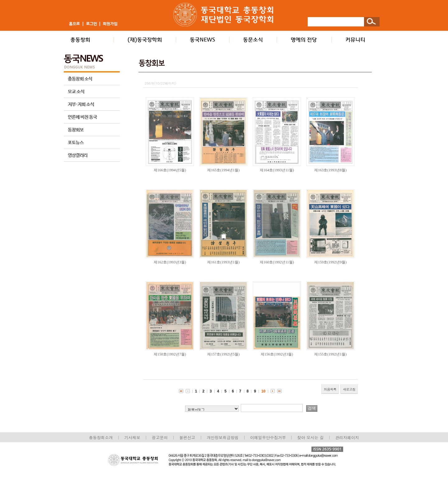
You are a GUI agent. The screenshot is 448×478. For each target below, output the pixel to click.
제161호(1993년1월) (223, 262)
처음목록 (330, 389)
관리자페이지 (347, 437)
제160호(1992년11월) (277, 262)
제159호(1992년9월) (330, 262)
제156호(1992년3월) (277, 354)
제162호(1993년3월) (170, 262)
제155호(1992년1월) (330, 354)
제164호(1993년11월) (277, 170)
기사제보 (132, 437)
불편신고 (187, 437)
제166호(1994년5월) (170, 170)
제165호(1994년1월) (223, 170)
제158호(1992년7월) (170, 354)
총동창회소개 (101, 437)
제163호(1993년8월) (330, 170)
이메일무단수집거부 (269, 437)
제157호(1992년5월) (223, 354)
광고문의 (160, 437)
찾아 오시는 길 (310, 437)
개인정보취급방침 (222, 437)
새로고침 (349, 389)
